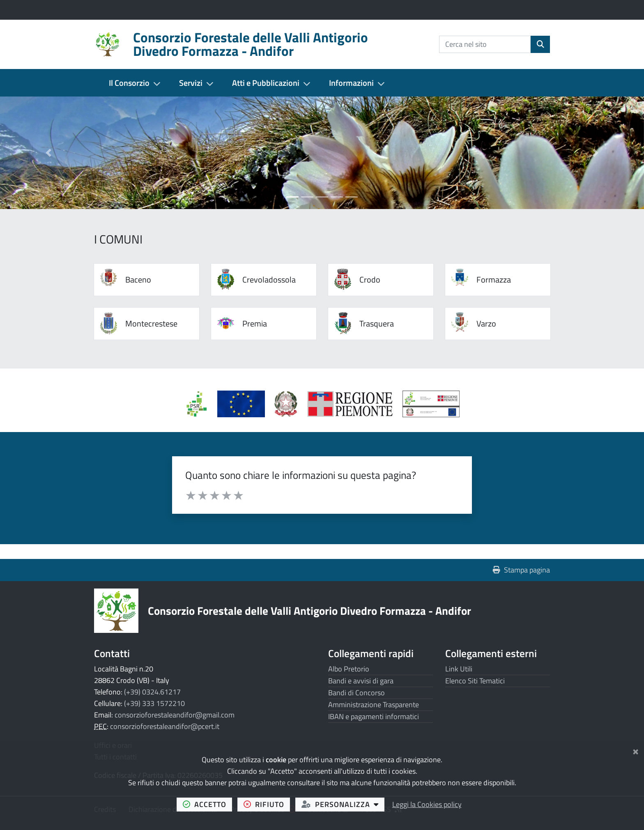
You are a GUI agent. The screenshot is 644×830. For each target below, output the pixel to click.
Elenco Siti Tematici (475, 681)
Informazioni (351, 83)
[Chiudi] (636, 750)
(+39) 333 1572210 (154, 703)
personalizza (343, 804)
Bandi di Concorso (356, 693)
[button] (48, 153)
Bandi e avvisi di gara (361, 681)
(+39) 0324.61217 (152, 692)
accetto (208, 804)
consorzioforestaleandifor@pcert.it (165, 726)
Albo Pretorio (349, 669)
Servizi (191, 83)
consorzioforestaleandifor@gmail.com (175, 715)
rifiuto (267, 804)
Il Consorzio (129, 83)
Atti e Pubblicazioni (266, 83)
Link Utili (459, 669)
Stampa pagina (521, 570)
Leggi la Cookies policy (427, 804)
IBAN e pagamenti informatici (374, 716)
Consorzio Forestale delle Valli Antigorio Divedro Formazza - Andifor (309, 610)
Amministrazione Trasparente (374, 705)
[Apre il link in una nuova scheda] (246, 407)
